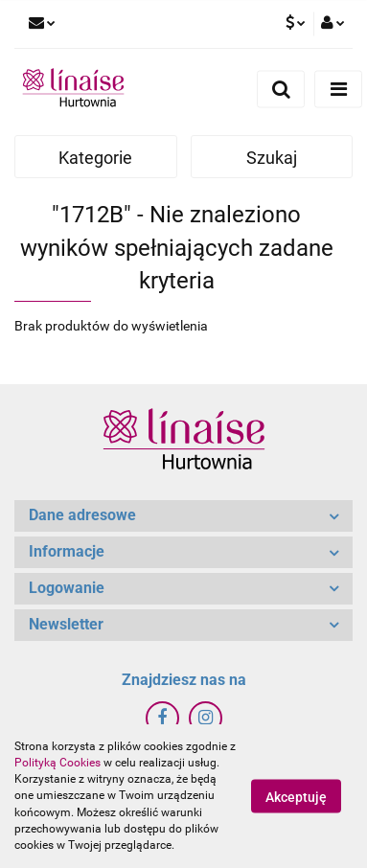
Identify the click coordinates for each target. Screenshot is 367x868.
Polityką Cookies (57, 763)
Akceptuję (296, 797)
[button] (183, 516)
